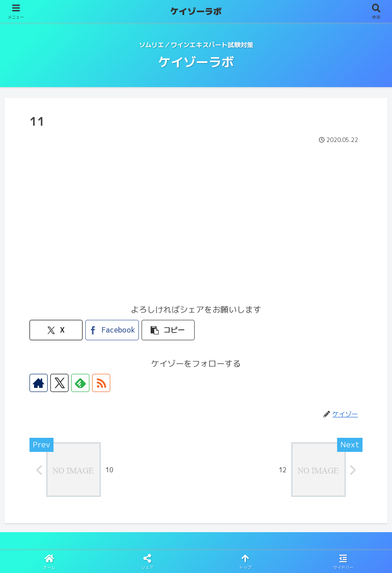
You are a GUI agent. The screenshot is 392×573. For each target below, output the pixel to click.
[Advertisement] (196, 215)
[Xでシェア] (56, 330)
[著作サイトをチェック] (39, 383)
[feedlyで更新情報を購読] (80, 383)
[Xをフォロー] (59, 383)
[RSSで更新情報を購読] (101, 383)
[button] (168, 330)
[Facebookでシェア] (112, 330)
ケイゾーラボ (196, 11)
